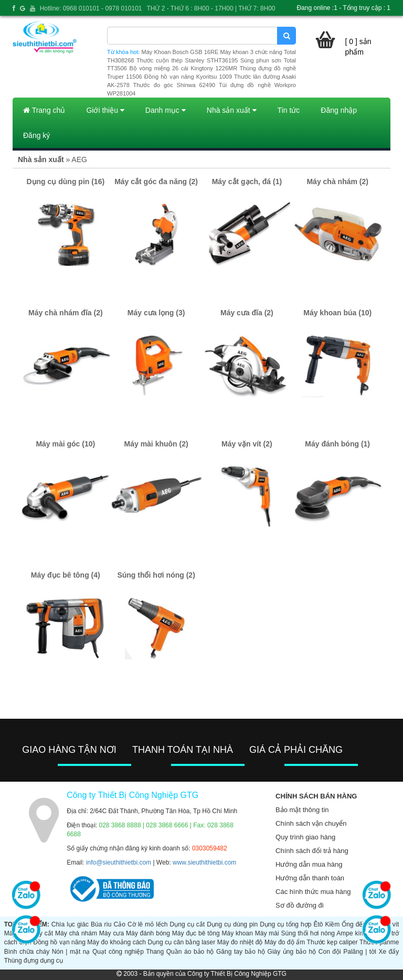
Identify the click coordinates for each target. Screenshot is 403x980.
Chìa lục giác (70, 924)
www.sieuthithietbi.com (204, 862)
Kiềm (333, 924)
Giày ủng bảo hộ (292, 952)
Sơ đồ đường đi (300, 905)
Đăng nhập (339, 110)
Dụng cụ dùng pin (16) (65, 182)
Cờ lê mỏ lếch (148, 924)
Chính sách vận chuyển (311, 823)
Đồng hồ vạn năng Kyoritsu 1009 (188, 77)
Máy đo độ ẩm (285, 942)
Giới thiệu (105, 110)
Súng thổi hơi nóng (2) (156, 575)
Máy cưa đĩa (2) (247, 313)
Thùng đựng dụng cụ (34, 961)
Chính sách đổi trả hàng (312, 851)
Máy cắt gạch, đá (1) (247, 182)
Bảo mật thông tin (302, 810)
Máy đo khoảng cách (116, 942)
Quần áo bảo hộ (190, 952)
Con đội (330, 952)
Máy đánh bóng (148, 933)
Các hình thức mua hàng (313, 892)
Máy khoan (237, 933)
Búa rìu (101, 924)
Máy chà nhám (76, 933)
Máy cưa (112, 933)
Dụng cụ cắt (187, 924)
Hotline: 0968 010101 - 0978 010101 (91, 8)
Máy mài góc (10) (65, 444)
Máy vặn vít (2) (247, 444)
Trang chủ (44, 110)
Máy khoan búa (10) (337, 313)
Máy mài (267, 933)
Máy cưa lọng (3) (156, 313)
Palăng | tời (360, 952)
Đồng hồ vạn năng (59, 942)
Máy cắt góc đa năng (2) (156, 182)
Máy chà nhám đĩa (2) (66, 313)
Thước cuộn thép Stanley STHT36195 (187, 60)
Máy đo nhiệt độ (240, 942)
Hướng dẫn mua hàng (309, 864)
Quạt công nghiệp (118, 952)
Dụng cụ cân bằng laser (182, 942)
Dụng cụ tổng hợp (285, 924)
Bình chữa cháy (27, 952)
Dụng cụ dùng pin (232, 924)
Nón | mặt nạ (71, 952)
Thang (155, 952)
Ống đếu (354, 924)
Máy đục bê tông (196, 933)
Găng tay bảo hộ (241, 952)
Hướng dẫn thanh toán (310, 878)
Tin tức (289, 110)
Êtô (318, 924)
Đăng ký (36, 135)
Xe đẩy (389, 952)
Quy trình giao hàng (305, 837)
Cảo (120, 924)
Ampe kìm (351, 933)
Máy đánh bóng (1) (337, 444)
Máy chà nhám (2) (337, 182)
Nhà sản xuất (232, 110)
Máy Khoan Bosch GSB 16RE (180, 52)
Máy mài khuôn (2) (156, 444)
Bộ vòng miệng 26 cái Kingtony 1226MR (183, 68)
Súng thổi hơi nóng (308, 933)
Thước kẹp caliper (332, 942)
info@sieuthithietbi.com (119, 862)
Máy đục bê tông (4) (66, 575)
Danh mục (166, 110)
